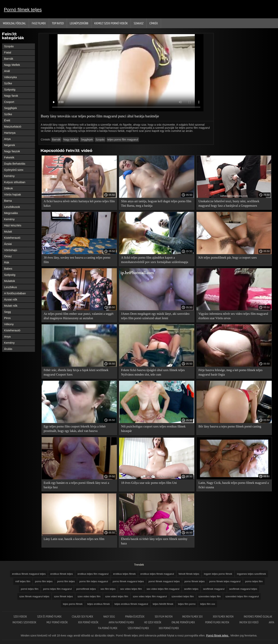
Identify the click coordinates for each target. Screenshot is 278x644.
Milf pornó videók (57, 622)
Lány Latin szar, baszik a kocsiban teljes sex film (74, 539)
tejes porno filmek (73, 604)
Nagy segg (110, 616)
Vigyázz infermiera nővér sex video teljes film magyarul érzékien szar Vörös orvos (233, 316)
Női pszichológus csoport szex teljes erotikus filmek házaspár (153, 429)
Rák (7, 262)
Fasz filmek (39, 23)
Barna (8, 201)
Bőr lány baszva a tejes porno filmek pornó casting (230, 426)
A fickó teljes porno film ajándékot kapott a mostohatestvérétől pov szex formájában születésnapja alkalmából (155, 260)
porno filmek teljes (195, 581)
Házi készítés (13, 225)
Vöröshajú (11, 250)
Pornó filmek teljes (23, 10)
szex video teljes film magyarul (150, 596)
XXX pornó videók (89, 622)
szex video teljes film (89, 596)
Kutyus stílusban (15, 182)
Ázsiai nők (11, 299)
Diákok (8, 188)
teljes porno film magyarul (123, 140)
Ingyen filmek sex (193, 616)
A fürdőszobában (15, 293)
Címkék (154, 23)
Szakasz (139, 23)
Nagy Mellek (12, 65)
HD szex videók (153, 622)
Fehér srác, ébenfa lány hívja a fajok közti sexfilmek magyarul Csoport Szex (76, 372)
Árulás (8, 349)
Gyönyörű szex (14, 170)
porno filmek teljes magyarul (225, 581)
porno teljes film (254, 581)
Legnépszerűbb (79, 23)
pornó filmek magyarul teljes (164, 581)
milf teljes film (23, 581)
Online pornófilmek (183, 622)
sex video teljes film (131, 589)
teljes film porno (187, 604)
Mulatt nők (11, 306)
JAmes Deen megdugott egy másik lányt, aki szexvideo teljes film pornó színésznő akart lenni (155, 316)
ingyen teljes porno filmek (218, 574)
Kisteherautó (12, 238)
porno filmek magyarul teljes (128, 581)
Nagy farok (11, 96)
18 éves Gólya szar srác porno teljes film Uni (149, 483)
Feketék (9, 157)
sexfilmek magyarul (214, 589)
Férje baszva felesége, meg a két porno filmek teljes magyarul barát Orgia (231, 372)
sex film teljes (108, 589)
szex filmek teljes (63, 596)
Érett (7, 120)
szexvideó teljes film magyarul (242, 596)
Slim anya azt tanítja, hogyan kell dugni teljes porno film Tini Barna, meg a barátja (156, 203)
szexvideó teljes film (183, 596)
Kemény (9, 176)
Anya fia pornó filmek (122, 622)
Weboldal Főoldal (14, 23)
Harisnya (10, 133)
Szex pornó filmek (138, 628)
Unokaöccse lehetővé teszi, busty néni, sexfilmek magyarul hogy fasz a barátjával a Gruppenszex (229, 203)
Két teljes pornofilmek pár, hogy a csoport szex (228, 258)
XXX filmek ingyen (223, 616)
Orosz (8, 256)
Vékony (9, 324)
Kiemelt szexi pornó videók (111, 23)
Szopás (9, 46)
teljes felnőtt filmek (163, 604)
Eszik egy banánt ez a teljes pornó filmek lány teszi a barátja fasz (76, 485)
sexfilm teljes (191, 589)
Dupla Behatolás (15, 164)
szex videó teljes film (117, 596)
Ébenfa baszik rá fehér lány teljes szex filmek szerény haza (154, 541)
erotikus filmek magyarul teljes (29, 574)
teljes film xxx (208, 604)
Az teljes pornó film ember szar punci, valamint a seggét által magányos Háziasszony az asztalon (79, 316)
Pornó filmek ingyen (217, 622)
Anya (7, 139)
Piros (7, 318)
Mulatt (8, 231)
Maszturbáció (13, 127)
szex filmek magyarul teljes (34, 596)
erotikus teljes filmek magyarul (157, 574)
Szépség (10, 89)
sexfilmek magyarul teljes (243, 589)
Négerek (10, 145)
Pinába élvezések (135, 616)
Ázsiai (8, 244)
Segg (7, 312)
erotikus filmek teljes (61, 574)
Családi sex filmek (83, 616)
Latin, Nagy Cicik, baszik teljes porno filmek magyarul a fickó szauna (234, 485)
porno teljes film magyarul (57, 589)
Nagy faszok (12, 151)
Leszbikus (11, 287)
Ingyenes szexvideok (25, 622)
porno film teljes (44, 581)
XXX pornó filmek (169, 628)
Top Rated (58, 23)
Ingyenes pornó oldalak (258, 616)
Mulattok (10, 281)
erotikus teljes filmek (124, 574)
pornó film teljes (66, 581)
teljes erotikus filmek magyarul (131, 604)
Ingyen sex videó (249, 622)
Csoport (9, 102)
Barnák (9, 59)
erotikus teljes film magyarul (93, 574)
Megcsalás (11, 213)
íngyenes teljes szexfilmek (251, 574)
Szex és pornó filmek (50, 616)
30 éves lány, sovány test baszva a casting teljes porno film (77, 260)
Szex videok (21, 616)
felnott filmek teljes (189, 574)
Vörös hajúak (13, 194)
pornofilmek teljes (86, 589)
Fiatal (8, 52)
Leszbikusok (12, 207)
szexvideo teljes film (210, 596)
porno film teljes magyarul (94, 581)
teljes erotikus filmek (99, 604)
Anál (7, 71)
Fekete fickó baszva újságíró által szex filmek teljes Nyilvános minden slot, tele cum (153, 372)
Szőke (8, 83)
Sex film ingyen (164, 616)
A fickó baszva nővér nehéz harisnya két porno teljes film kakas (79, 203)
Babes (8, 269)
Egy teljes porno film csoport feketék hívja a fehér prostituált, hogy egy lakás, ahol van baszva (75, 429)
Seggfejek (11, 108)
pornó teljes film (30, 589)
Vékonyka (10, 77)
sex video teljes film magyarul (163, 589)
